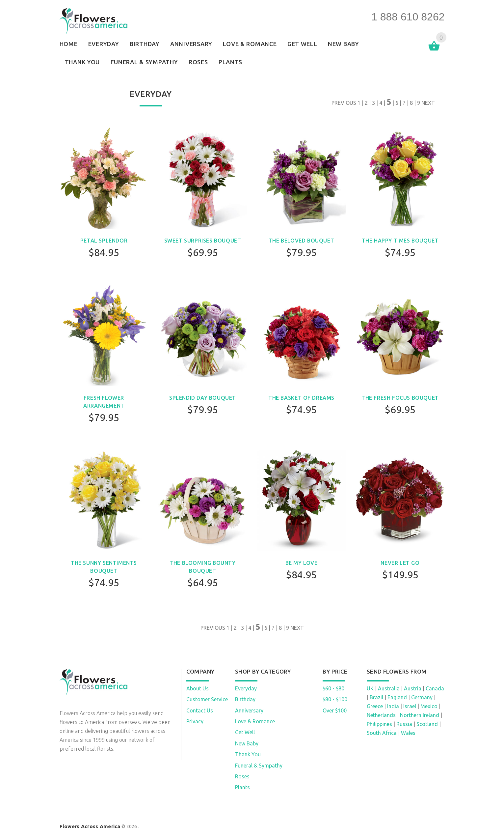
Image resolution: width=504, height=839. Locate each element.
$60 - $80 (333, 688)
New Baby (247, 743)
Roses (242, 776)
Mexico (429, 706)
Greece (375, 706)
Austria (413, 688)
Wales (408, 733)
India (393, 706)
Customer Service (207, 699)
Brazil (376, 697)
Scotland (427, 724)
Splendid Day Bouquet (203, 398)
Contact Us (200, 710)
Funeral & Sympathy (259, 766)
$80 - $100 (335, 699)
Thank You (248, 754)
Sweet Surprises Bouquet (203, 241)
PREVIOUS (344, 103)
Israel (410, 706)
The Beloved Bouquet (301, 241)
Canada (435, 688)
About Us (198, 688)
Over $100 (335, 710)
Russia (404, 724)
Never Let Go (400, 563)
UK (370, 688)
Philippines (379, 724)
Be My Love (302, 563)
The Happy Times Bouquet (400, 241)
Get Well (245, 732)
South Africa (382, 733)
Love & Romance (255, 721)
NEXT (428, 103)
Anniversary (249, 710)
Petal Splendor (104, 241)
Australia (389, 688)
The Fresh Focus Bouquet (400, 398)
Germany (422, 697)
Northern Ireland (420, 715)
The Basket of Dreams (301, 398)
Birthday (245, 699)
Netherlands (381, 715)
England (397, 697)
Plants (242, 787)
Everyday (246, 688)
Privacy (195, 721)
